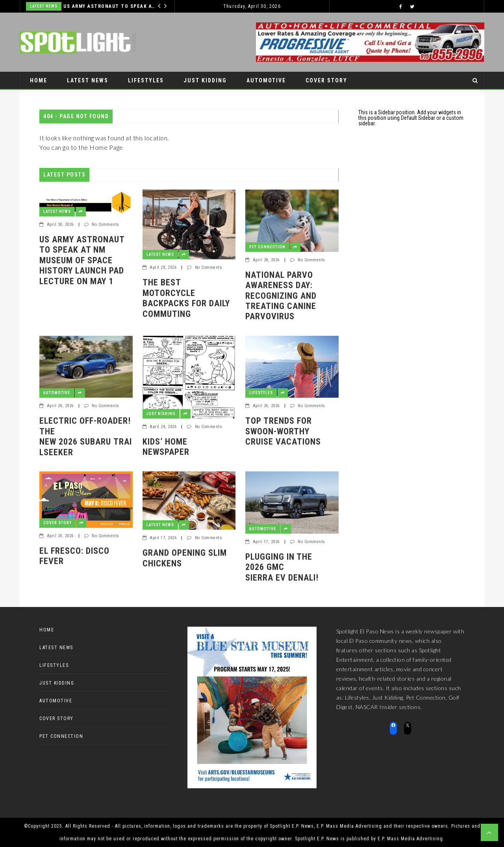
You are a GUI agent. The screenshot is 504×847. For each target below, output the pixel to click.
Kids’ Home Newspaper (166, 447)
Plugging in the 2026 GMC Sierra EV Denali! (282, 567)
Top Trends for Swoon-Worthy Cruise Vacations (283, 431)
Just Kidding (205, 80)
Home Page (106, 147)
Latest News (44, 6)
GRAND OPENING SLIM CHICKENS (185, 558)
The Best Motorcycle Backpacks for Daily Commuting (186, 298)
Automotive (266, 80)
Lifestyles (146, 80)
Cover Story (326, 80)
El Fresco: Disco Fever (74, 556)
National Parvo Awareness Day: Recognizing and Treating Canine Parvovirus (281, 296)
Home (39, 80)
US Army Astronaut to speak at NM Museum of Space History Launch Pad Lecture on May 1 (111, 6)
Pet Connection (56, 98)
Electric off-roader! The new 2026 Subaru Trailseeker (86, 436)
